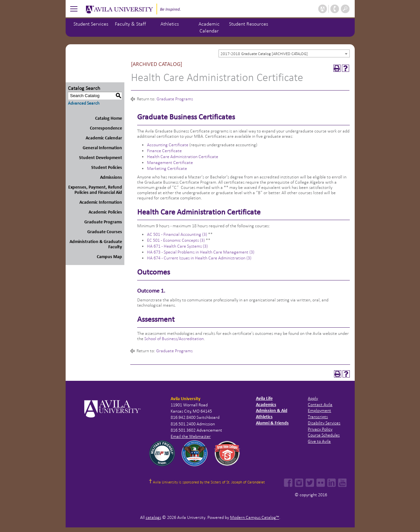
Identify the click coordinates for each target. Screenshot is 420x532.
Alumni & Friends (272, 423)
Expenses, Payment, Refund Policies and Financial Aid (95, 190)
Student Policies (107, 167)
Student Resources (249, 24)
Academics (266, 405)
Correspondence (106, 128)
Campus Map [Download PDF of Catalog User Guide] (109, 257)
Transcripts (318, 417)
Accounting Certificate (168, 145)
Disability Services (324, 423)
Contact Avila (320, 405)
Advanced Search (84, 103)
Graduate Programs (103, 222)
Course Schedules (324, 435)
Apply (313, 398)
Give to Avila (319, 441)
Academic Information (101, 202)
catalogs (153, 517)
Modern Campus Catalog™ (255, 517)
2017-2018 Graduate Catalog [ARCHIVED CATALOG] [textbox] (264, 54)
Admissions (111, 177)
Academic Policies (105, 212)
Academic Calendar (104, 138)
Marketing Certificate (167, 168)
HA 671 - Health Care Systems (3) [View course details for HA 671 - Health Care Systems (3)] (177, 246)
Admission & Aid (272, 410)
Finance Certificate (164, 151)
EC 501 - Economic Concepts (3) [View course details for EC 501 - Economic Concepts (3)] (176, 240)
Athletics (170, 24)
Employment (319, 410)
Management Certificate (170, 163)
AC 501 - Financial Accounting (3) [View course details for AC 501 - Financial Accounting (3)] (177, 234)
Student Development (101, 158)
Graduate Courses (105, 232)
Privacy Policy (320, 429)
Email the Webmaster (191, 436)
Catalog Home (109, 118)
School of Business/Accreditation (174, 339)
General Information (102, 148)
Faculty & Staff (130, 24)
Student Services (91, 24)
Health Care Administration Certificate (183, 157)
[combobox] (284, 53)
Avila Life (264, 398)
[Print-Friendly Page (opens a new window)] (337, 68)
